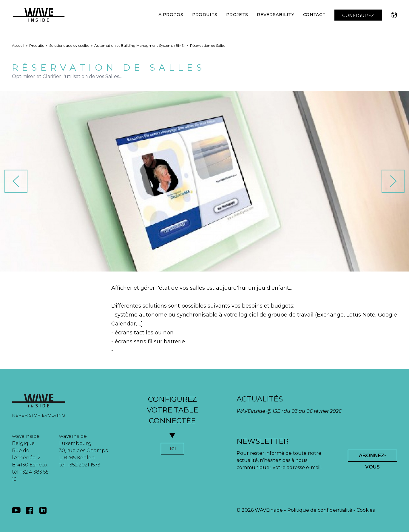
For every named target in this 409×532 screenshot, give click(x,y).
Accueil (18, 45)
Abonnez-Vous (372, 457)
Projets (237, 15)
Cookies (366, 510)
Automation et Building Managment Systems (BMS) (139, 45)
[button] (394, 15)
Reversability (276, 15)
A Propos (171, 15)
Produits (205, 15)
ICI (173, 449)
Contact (314, 15)
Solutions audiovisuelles (69, 45)
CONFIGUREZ (358, 15)
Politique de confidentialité (320, 510)
